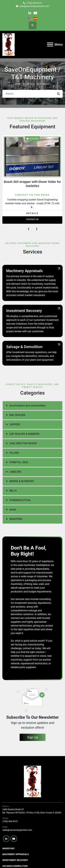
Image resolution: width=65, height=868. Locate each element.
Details (32, 213)
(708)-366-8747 (34, 3)
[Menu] (50, 44)
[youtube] (35, 13)
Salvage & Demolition (15, 866)
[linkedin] (30, 13)
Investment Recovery (15, 860)
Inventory (9, 848)
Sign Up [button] (33, 737)
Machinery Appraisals (16, 854)
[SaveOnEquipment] (32, 781)
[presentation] (28, 229)
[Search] (32, 94)
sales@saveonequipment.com (34, 6)
